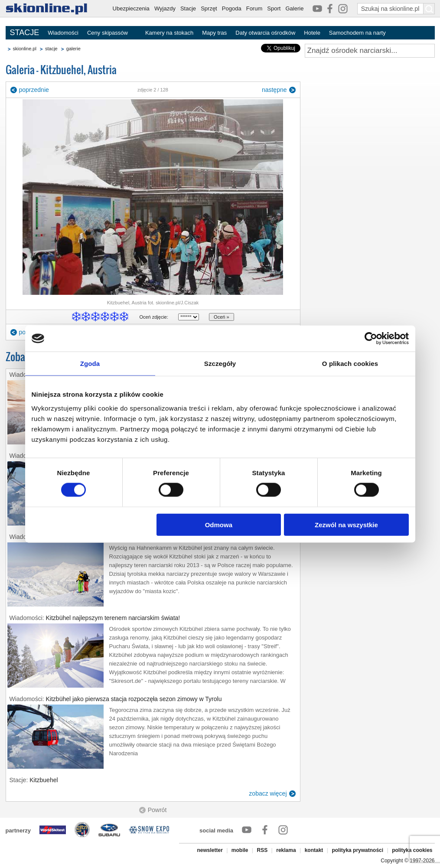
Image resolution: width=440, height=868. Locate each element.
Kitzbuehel (44, 780)
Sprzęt (209, 8)
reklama (286, 850)
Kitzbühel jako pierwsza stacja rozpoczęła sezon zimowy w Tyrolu (134, 699)
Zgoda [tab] (90, 364)
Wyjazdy (165, 8)
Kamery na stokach (169, 33)
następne (274, 90)
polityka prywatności (357, 850)
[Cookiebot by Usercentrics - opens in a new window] (371, 339)
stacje (51, 49)
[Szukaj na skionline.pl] (429, 9)
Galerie (294, 8)
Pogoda (232, 8)
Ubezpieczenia (131, 8)
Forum (254, 8)
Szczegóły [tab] (220, 364)
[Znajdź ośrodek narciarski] (370, 51)
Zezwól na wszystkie (346, 524)
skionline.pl (25, 49)
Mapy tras (214, 33)
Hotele (312, 33)
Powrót (157, 810)
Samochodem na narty (357, 33)
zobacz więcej (268, 793)
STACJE (25, 33)
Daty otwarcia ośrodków (265, 33)
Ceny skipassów (108, 33)
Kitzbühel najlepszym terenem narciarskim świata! (113, 618)
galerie (73, 49)
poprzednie (34, 90)
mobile (240, 850)
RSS (262, 850)
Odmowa (219, 524)
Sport (274, 8)
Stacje (188, 8)
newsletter (210, 850)
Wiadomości (63, 33)
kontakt (314, 850)
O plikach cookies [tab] (350, 364)
